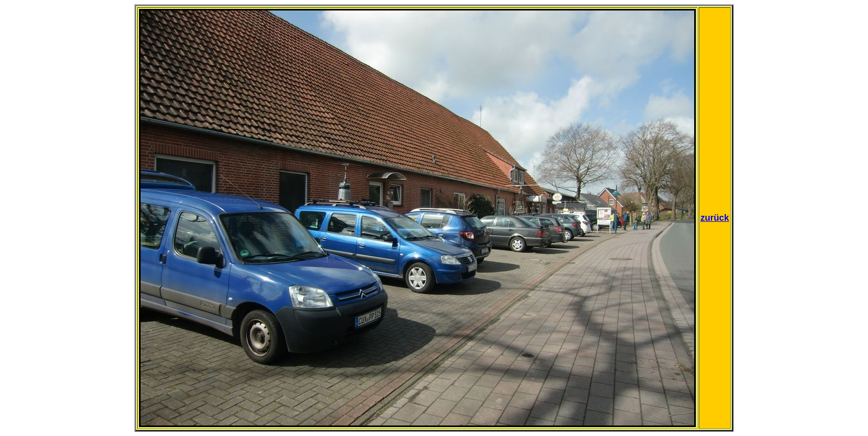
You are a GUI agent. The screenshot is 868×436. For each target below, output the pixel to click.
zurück (715, 218)
